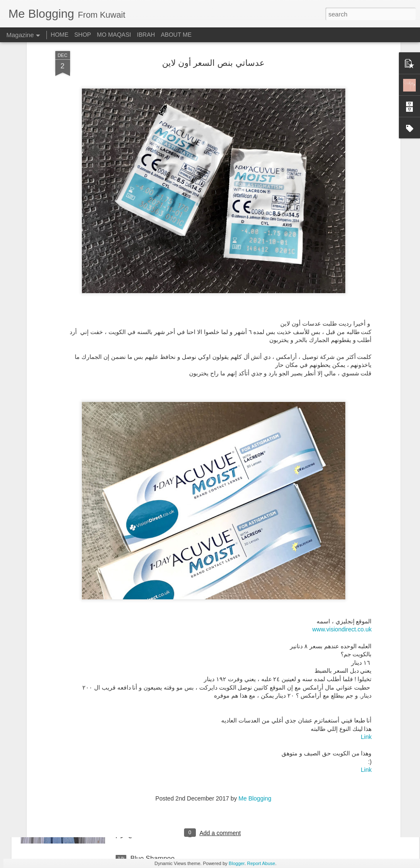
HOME (60, 35)
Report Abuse (261, 863)
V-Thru (141, 667)
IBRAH (146, 35)
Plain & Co (146, 763)
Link (366, 655)
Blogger (237, 863)
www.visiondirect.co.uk (342, 547)
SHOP (83, 35)
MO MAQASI (114, 35)
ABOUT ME (176, 35)
